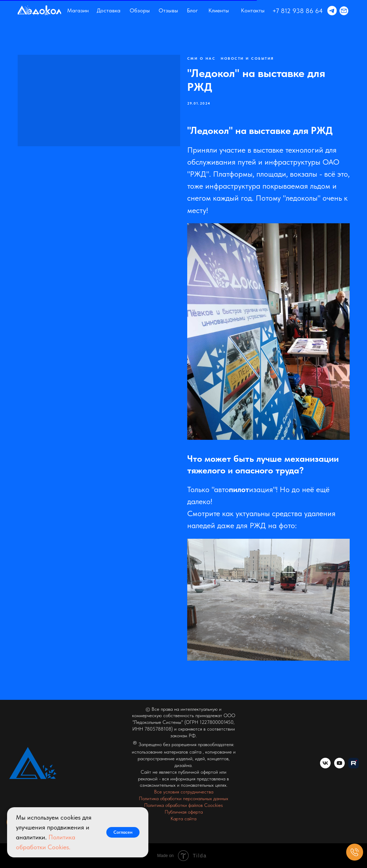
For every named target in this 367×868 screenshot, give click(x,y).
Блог (192, 11)
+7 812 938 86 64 (298, 11)
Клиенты (219, 11)
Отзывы (168, 11)
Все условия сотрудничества (184, 792)
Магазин (78, 11)
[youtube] (339, 766)
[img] (39, 10)
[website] (354, 766)
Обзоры (140, 11)
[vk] (325, 766)
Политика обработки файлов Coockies (183, 805)
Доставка (109, 11)
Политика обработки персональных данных (183, 798)
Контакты (253, 11)
